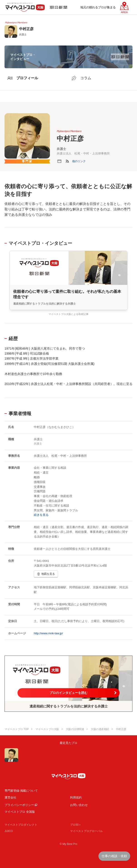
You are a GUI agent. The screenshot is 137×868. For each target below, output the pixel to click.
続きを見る (41, 515)
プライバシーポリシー (19, 805)
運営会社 (10, 797)
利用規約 (76, 797)
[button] (79, 161)
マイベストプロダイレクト (21, 825)
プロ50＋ (76, 825)
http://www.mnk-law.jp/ (48, 633)
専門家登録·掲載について (21, 791)
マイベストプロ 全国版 (20, 812)
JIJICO (9, 831)
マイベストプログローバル (86, 831)
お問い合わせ (79, 805)
